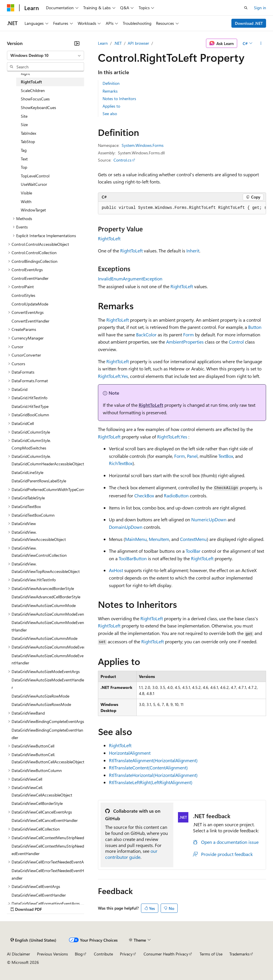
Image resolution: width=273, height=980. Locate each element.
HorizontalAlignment (130, 753)
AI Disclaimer (18, 954)
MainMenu (136, 539)
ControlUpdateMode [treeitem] (30, 304)
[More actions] (261, 43)
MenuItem (159, 539)
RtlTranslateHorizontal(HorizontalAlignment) (153, 775)
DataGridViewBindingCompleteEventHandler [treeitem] (47, 734)
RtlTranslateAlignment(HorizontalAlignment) (153, 760)
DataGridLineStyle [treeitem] (27, 472)
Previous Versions (52, 954)
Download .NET (249, 23)
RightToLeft (109, 238)
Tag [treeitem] (24, 150)
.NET (118, 43)
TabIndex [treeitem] (28, 133)
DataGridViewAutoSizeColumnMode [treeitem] (44, 605)
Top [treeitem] (24, 167)
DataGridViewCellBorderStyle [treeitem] (37, 803)
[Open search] (246, 8)
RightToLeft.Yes (113, 376)
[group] (182, 208)
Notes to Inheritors (119, 99)
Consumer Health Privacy (166, 954)
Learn (103, 43)
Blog (79, 954)
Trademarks (239, 954)
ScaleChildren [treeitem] (33, 90)
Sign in (260, 8)
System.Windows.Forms (143, 145)
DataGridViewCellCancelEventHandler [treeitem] (45, 820)
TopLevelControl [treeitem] (35, 176)
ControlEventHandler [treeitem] (30, 278)
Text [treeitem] (24, 159)
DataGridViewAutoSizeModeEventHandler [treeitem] (48, 684)
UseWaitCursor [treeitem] (34, 184)
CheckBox (144, 495)
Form (188, 335)
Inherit (193, 251)
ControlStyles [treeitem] (23, 295)
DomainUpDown (126, 527)
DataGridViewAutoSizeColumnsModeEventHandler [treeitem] (48, 659)
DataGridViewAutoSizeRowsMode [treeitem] (41, 704)
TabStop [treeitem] (28, 142)
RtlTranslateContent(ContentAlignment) (148, 768)
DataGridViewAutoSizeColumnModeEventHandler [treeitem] (48, 626)
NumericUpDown (209, 519)
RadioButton (176, 495)
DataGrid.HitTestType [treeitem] (30, 406)
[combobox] (45, 55)
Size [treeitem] (24, 124)
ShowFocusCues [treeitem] (35, 99)
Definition (111, 83)
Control (236, 342)
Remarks (110, 91)
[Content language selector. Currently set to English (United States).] (33, 940)
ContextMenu (193, 539)
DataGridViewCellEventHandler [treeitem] (39, 895)
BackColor (146, 335)
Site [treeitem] (24, 116)
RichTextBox (121, 463)
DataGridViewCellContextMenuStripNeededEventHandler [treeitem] (48, 850)
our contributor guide (131, 854)
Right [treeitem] (25, 73)
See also (110, 114)
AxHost (116, 570)
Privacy (126, 954)
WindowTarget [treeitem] (33, 210)
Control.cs (122, 160)
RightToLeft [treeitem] (31, 82)
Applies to (111, 106)
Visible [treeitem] (26, 193)
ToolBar (193, 551)
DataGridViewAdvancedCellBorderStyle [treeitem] (46, 597)
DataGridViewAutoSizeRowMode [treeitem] (40, 696)
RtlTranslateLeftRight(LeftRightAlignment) (151, 782)
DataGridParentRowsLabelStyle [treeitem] (39, 481)
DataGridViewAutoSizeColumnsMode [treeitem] (44, 638)
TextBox (226, 456)
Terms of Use (211, 954)
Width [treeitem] (26, 202)
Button (255, 327)
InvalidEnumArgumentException (130, 279)
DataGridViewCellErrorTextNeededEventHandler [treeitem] (48, 874)
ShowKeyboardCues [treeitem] (38, 107)
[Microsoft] (11, 8)
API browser (138, 43)
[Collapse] (77, 43)
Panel (192, 456)
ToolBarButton (133, 558)
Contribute (103, 954)
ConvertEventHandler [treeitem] (30, 321)
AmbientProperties (185, 342)
